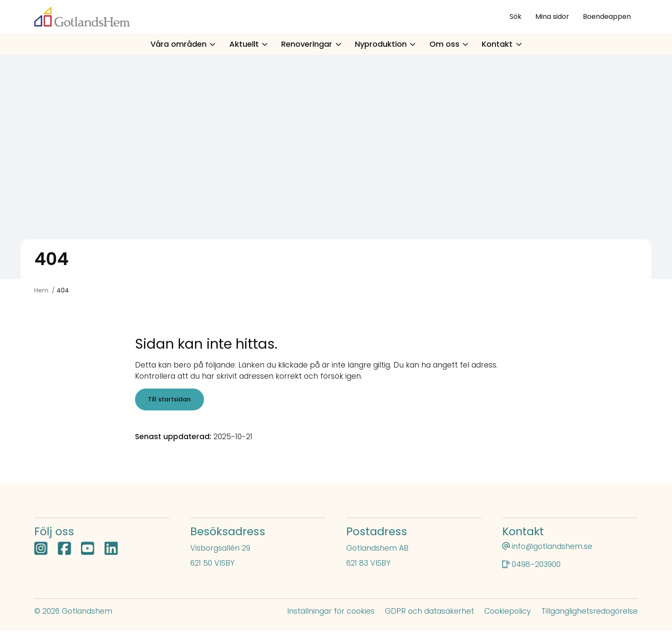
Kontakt (502, 44)
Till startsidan (171, 401)
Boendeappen (607, 17)
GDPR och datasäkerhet (429, 614)
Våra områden (183, 44)
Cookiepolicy (508, 614)
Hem (41, 290)
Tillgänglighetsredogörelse (589, 614)
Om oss (449, 44)
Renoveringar (311, 44)
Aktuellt (249, 44)
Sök (516, 17)
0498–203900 (536, 567)
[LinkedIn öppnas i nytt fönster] (111, 552)
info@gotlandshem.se (552, 549)
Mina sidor (552, 17)
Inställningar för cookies (331, 614)
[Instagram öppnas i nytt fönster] (41, 552)
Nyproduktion (385, 44)
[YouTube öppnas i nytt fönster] (88, 552)
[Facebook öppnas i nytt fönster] (64, 552)
